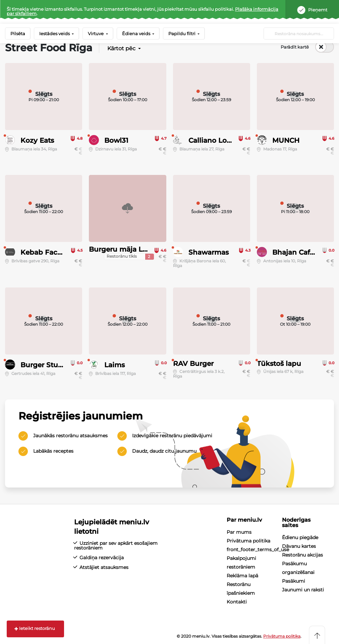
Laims (115, 365)
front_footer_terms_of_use (258, 550)
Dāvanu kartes (299, 546)
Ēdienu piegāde (300, 537)
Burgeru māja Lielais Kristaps (139, 249)
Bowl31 (116, 140)
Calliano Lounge (217, 140)
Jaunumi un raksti (303, 590)
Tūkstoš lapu (279, 364)
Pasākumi (294, 581)
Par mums (239, 532)
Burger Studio (45, 365)
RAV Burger (193, 364)
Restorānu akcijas (302, 555)
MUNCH (286, 140)
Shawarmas (209, 252)
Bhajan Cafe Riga (302, 252)
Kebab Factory (46, 252)
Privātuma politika (248, 541)
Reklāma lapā (242, 576)
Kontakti (237, 602)
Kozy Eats (37, 140)
